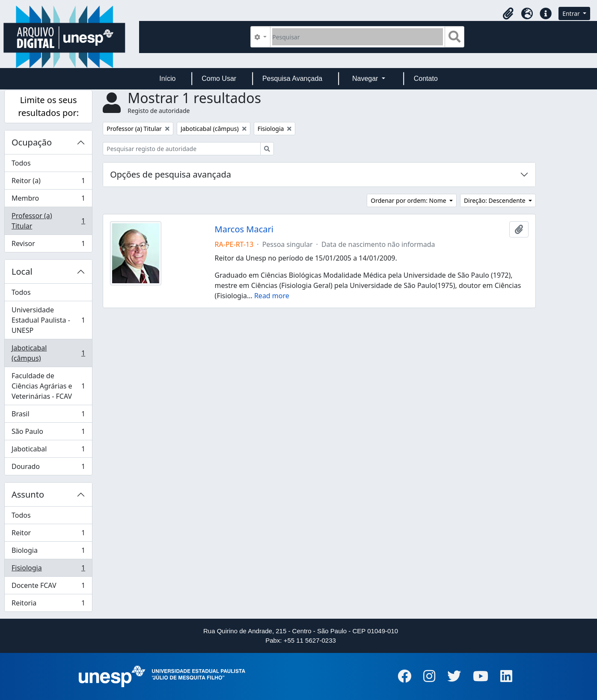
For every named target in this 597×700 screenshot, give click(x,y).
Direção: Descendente (496, 200)
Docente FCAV (48, 587)
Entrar (572, 13)
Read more (272, 296)
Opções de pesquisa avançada (171, 174)
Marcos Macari (244, 229)
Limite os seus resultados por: (48, 106)
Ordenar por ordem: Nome (409, 200)
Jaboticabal (48, 451)
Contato (426, 79)
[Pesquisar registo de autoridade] (182, 149)
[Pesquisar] (358, 37)
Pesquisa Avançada (292, 79)
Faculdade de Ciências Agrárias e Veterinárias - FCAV (48, 386)
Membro (48, 200)
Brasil (48, 416)
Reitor (48, 535)
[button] (508, 14)
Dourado (48, 468)
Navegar (366, 79)
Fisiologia (48, 570)
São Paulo (48, 433)
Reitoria (48, 605)
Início (167, 79)
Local (22, 271)
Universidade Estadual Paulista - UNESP (48, 320)
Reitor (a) (48, 182)
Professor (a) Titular (48, 221)
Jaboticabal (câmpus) (48, 353)
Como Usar (219, 79)
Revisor (48, 245)
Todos (21, 163)
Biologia (48, 552)
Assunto (28, 494)
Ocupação (32, 142)
